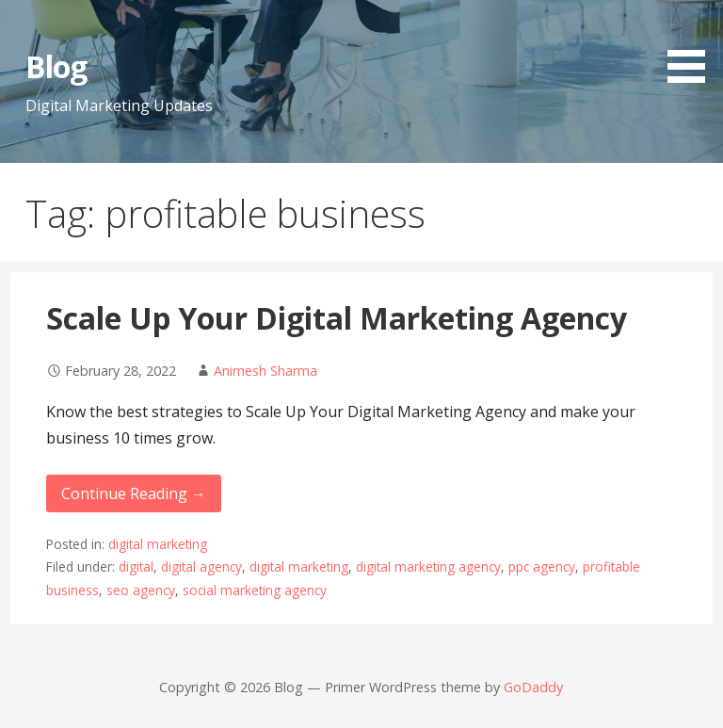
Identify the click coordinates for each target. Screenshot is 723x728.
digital (136, 566)
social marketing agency (255, 590)
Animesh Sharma (265, 371)
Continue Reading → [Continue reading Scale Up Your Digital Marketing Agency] (134, 493)
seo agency (141, 590)
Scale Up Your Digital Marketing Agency (337, 318)
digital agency (201, 566)
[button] (693, 45)
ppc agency (542, 566)
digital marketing (158, 544)
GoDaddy (533, 687)
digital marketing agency (428, 566)
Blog (56, 66)
